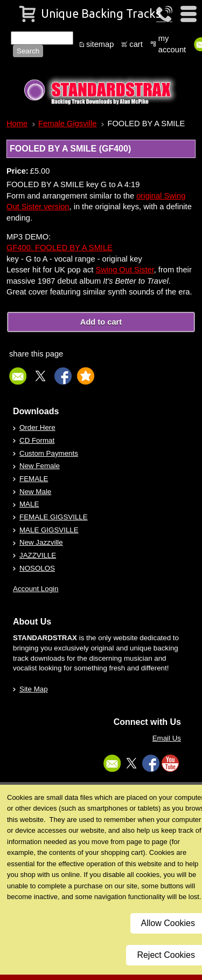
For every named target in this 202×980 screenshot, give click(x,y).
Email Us (167, 738)
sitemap (100, 44)
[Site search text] (42, 38)
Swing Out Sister (124, 270)
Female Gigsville (67, 124)
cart (136, 44)
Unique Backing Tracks (101, 13)
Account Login (36, 589)
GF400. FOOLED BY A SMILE (60, 248)
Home (17, 124)
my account (172, 44)
